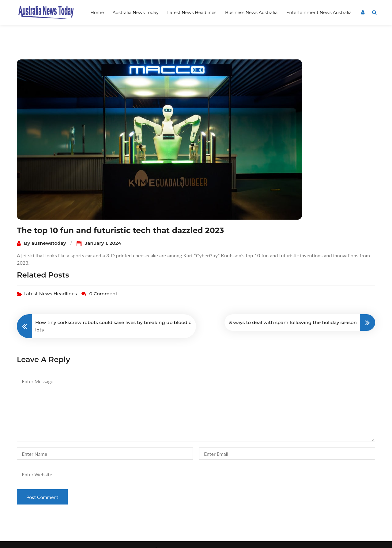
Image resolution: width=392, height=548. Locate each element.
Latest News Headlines (192, 13)
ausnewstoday (49, 233)
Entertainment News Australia (319, 13)
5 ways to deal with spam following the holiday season (293, 313)
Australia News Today (136, 13)
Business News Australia (251, 13)
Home (97, 13)
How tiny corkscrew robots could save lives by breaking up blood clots (113, 316)
